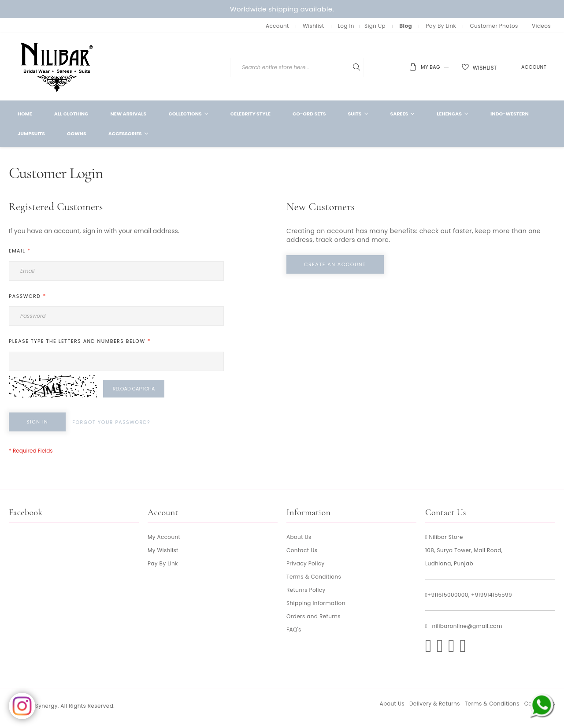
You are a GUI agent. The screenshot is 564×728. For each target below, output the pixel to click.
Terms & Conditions (314, 577)
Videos (541, 26)
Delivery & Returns (435, 704)
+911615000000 (448, 595)
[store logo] (57, 67)
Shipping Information (316, 603)
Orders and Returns (314, 616)
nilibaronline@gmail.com (467, 626)
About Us (299, 537)
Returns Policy (306, 590)
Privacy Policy (306, 563)
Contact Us (302, 550)
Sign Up (375, 26)
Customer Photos (494, 26)
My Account (164, 537)
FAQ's (294, 630)
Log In (346, 26)
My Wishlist (163, 550)
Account (277, 26)
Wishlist (313, 26)
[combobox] (350, 67)
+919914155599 (492, 595)
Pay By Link (441, 26)
